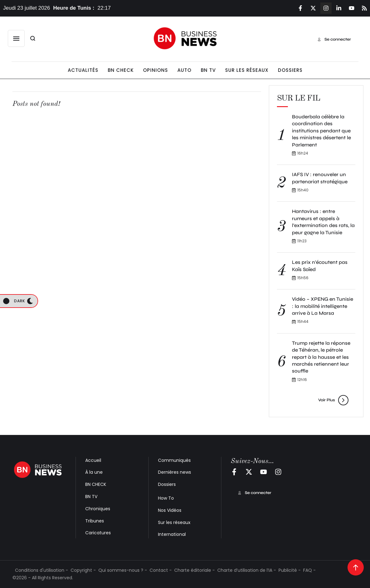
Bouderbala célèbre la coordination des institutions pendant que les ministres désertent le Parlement (321, 131)
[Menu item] (83, 70)
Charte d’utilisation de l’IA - (247, 570)
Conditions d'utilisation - (42, 570)
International (172, 534)
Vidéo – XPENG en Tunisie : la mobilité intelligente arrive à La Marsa (323, 306)
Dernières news (175, 472)
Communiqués (174, 460)
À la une (94, 472)
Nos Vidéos (170, 510)
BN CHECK (96, 484)
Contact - (161, 570)
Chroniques (98, 509)
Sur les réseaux (174, 522)
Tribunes (95, 521)
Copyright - (83, 570)
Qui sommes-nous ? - (123, 570)
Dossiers (167, 484)
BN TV (91, 497)
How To (166, 498)
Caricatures (98, 533)
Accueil (93, 460)
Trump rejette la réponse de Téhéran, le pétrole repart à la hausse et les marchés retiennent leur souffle (321, 357)
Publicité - (290, 570)
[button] (16, 38)
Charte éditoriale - (195, 570)
